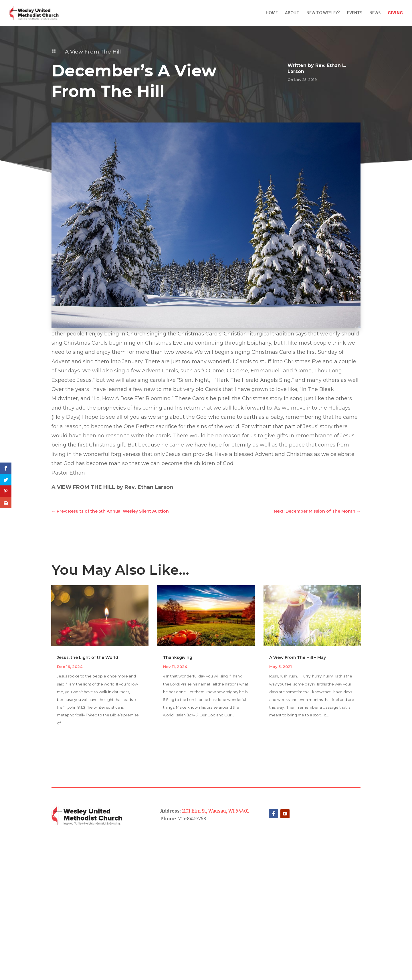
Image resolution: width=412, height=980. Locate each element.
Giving (395, 13)
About (292, 13)
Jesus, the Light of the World (88, 657)
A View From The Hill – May (298, 657)
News (375, 13)
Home (272, 13)
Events (355, 13)
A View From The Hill (93, 52)
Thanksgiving (178, 657)
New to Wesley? (323, 13)
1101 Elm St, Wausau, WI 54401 (215, 811)
